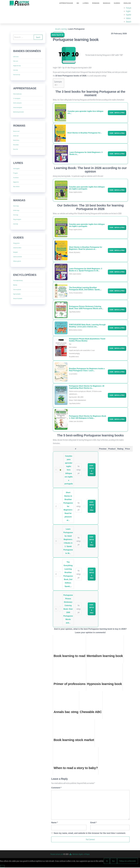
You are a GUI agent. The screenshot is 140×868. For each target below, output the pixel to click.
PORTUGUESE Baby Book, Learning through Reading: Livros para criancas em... (87, 326)
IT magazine (16, 174)
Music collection (16, 187)
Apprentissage (69, 3)
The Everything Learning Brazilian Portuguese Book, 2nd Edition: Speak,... (85, 289)
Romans (97, 3)
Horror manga (16, 206)
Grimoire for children (17, 248)
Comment (56, 788)
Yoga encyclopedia (17, 294)
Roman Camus (16, 141)
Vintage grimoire (16, 244)
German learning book (18, 108)
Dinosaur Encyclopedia (18, 299)
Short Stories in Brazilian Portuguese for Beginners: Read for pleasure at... (86, 249)
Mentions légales (78, 855)
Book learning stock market (19, 112)
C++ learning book (17, 99)
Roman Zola (16, 150)
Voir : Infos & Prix (117, 113)
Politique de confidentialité (128, 861)
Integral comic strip (17, 66)
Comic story (16, 71)
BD (80, 3)
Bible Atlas (15, 286)
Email (94, 823)
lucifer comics (16, 57)
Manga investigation (17, 220)
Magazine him (16, 183)
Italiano (129, 19)
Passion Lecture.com (57, 855)
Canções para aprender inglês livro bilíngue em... (86, 113)
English (128, 3)
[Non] (2, 867)
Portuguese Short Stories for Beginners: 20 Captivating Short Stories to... (87, 387)
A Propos (87, 855)
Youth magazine (16, 169)
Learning (64, 29)
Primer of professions (17, 94)
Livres (88, 3)
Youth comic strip (17, 75)
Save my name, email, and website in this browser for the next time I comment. (90, 834)
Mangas (108, 3)
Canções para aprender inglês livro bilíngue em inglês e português (87, 188)
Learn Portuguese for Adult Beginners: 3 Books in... (86, 154)
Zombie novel (16, 136)
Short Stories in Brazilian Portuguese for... (85, 133)
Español (129, 15)
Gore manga (16, 215)
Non (113, 861)
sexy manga (16, 224)
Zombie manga (16, 211)
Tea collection (16, 178)
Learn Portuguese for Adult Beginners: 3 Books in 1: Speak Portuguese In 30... (86, 270)
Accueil (58, 29)
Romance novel (16, 132)
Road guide (15, 253)
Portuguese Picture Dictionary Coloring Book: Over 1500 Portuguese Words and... (86, 308)
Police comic (16, 62)
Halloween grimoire (17, 262)
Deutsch (129, 22)
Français (129, 8)
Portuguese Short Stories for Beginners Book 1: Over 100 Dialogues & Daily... (88, 418)
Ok (107, 861)
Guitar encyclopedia (17, 290)
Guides (118, 3)
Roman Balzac (16, 145)
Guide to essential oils (18, 257)
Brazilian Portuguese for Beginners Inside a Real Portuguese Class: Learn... (87, 370)
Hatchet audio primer (17, 103)
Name (55, 823)
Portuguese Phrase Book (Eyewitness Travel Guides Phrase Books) (87, 340)
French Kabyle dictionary (18, 281)
